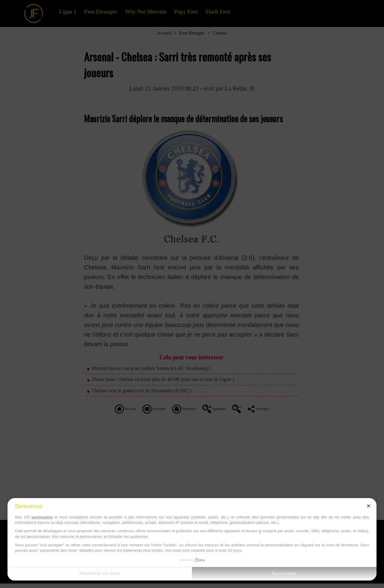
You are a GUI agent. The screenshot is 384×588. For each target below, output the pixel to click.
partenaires (42, 517)
